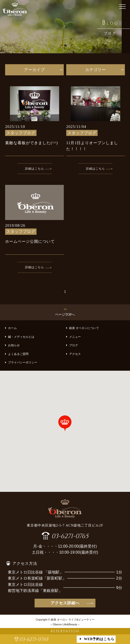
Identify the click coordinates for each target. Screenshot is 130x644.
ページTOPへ (65, 315)
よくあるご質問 (18, 354)
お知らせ (14, 345)
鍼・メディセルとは (21, 337)
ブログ (74, 345)
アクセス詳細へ (65, 603)
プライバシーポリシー (23, 362)
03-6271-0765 (70, 536)
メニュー (75, 337)
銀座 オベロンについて (84, 328)
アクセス (75, 354)
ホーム (12, 328)
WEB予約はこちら (99, 639)
